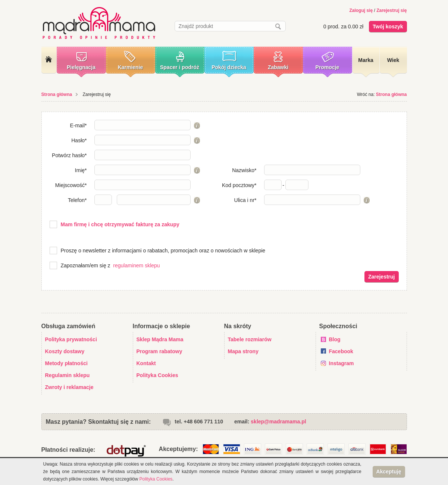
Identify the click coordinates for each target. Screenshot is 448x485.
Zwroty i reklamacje (69, 387)
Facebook (341, 351)
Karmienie (131, 67)
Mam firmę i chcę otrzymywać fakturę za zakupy (120, 224)
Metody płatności (66, 363)
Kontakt (146, 363)
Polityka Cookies (157, 375)
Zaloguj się (361, 10)
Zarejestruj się (391, 10)
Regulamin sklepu (68, 375)
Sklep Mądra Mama (160, 339)
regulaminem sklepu (136, 265)
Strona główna (57, 94)
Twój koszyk (388, 27)
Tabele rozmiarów (250, 339)
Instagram (342, 363)
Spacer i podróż (180, 67)
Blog (335, 339)
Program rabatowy (159, 351)
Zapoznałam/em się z (86, 265)
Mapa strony (243, 351)
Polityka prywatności (71, 339)
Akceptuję (389, 472)
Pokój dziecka (229, 67)
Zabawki (278, 67)
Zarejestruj (382, 277)
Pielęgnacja (81, 67)
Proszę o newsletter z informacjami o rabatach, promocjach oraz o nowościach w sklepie (163, 251)
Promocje (328, 67)
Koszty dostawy (65, 351)
